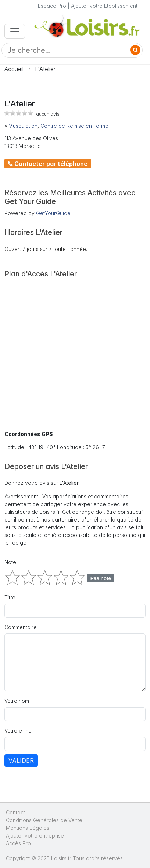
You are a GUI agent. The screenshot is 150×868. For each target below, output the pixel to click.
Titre (10, 597)
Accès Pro (18, 843)
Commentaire (21, 627)
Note (10, 562)
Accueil (14, 69)
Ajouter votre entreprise (36, 836)
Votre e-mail (19, 731)
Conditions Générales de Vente (44, 820)
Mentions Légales (28, 828)
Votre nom (17, 701)
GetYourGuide (53, 213)
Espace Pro (52, 6)
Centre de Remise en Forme (74, 126)
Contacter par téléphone (48, 164)
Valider (21, 760)
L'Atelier (45, 69)
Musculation (23, 126)
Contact (15, 812)
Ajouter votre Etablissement (104, 6)
